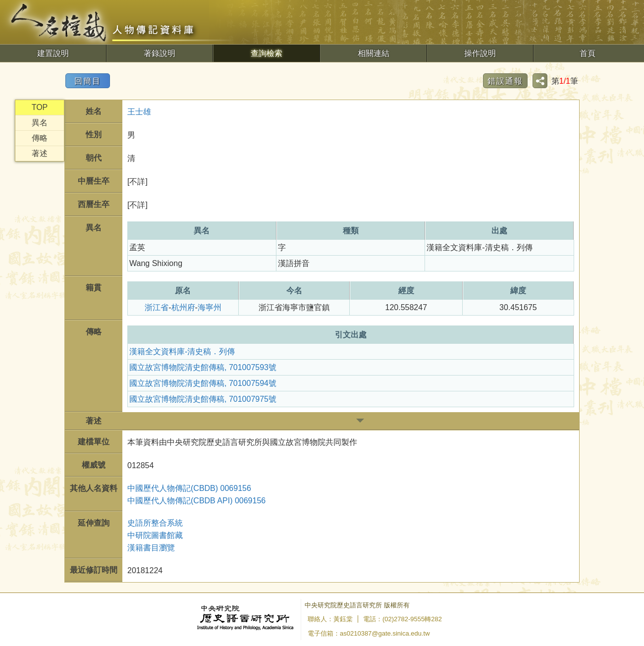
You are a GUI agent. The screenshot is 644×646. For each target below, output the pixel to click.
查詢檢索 (267, 53)
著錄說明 (160, 53)
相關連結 (374, 53)
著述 (40, 153)
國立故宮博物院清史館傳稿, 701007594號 (203, 383)
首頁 (588, 53)
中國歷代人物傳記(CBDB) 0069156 (189, 488)
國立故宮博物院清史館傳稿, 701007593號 (203, 367)
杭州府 (183, 307)
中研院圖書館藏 (155, 535)
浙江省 (157, 307)
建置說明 (53, 53)
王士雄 (139, 112)
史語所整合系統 (155, 523)
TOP (40, 107)
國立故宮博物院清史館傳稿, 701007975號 (203, 399)
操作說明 (480, 53)
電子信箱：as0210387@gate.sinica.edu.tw (369, 633)
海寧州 (210, 307)
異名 (40, 123)
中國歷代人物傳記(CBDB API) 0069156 (196, 501)
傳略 (40, 138)
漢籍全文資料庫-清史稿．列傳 (182, 351)
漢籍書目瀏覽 (151, 548)
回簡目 (88, 81)
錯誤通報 (505, 81)
